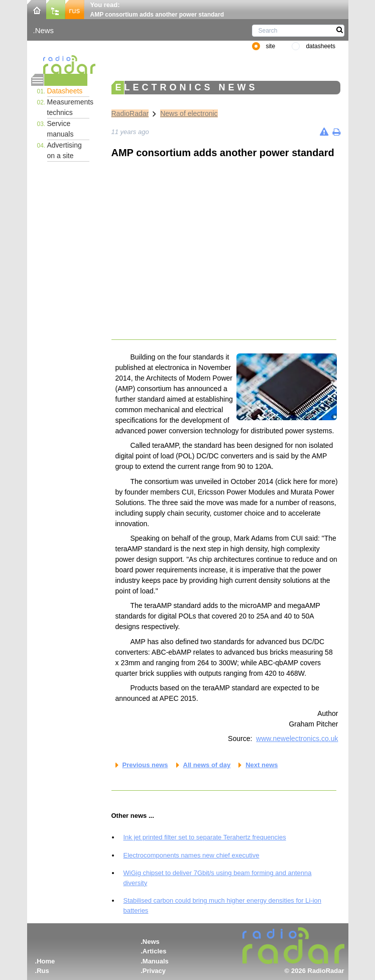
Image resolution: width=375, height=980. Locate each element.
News (44, 30)
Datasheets (65, 91)
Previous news (145, 765)
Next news (262, 765)
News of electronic (189, 113)
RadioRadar (130, 113)
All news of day (207, 765)
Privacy (154, 971)
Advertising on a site (65, 150)
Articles (155, 951)
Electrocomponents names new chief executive (192, 855)
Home (46, 961)
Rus (43, 971)
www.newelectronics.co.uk (297, 739)
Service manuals (60, 129)
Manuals (156, 961)
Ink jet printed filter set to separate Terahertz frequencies (205, 837)
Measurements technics (68, 107)
